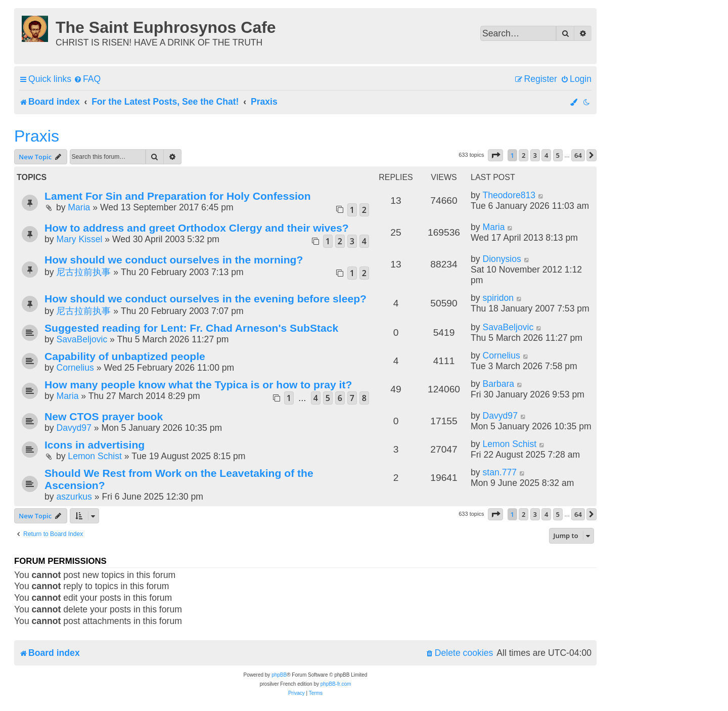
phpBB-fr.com (336, 684)
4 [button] (546, 155)
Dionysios (502, 259)
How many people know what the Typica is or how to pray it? (198, 385)
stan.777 (499, 472)
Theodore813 (509, 195)
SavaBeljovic (82, 339)
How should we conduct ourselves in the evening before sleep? (206, 299)
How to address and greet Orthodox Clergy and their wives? (197, 228)
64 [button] (578, 155)
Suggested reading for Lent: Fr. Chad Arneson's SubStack (191, 328)
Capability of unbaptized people (125, 356)
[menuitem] (87, 79)
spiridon (498, 298)
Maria (79, 207)
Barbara (498, 384)
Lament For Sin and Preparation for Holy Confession (178, 196)
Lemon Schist (95, 456)
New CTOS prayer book (104, 416)
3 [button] (535, 155)
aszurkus (74, 497)
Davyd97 (74, 428)
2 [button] (524, 155)
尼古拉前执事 (83, 272)
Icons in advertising (95, 445)
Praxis (37, 136)
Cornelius (75, 368)
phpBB (279, 675)
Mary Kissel (79, 239)
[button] (495, 155)
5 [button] (558, 155)
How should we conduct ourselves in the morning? (174, 260)
